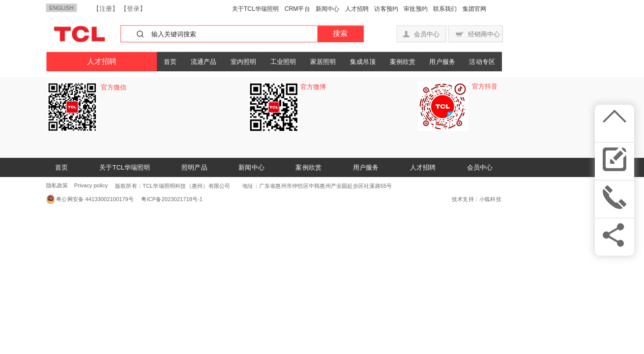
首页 (170, 61)
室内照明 (243, 61)
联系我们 (445, 9)
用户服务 (442, 61)
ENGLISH (61, 8)
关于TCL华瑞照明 (256, 9)
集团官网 (475, 9)
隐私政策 (57, 186)
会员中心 (480, 167)
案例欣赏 (403, 61)
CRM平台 (297, 9)
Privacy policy (91, 186)
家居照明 (323, 61)
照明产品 (194, 167)
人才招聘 (357, 9)
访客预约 (386, 9)
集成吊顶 (363, 61)
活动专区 (482, 61)
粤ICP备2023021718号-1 (170, 199)
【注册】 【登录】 (119, 8)
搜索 (340, 33)
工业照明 (283, 61)
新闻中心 (328, 9)
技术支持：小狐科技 (477, 199)
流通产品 (204, 61)
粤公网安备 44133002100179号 (95, 199)
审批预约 (416, 9)
